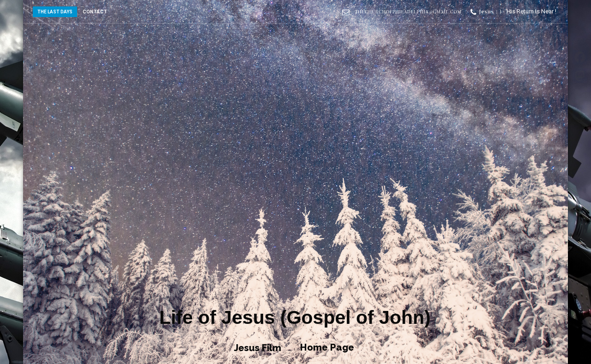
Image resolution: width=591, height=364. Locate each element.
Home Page (327, 347)
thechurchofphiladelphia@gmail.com (408, 12)
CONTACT (95, 12)
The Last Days (55, 12)
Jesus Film (258, 348)
